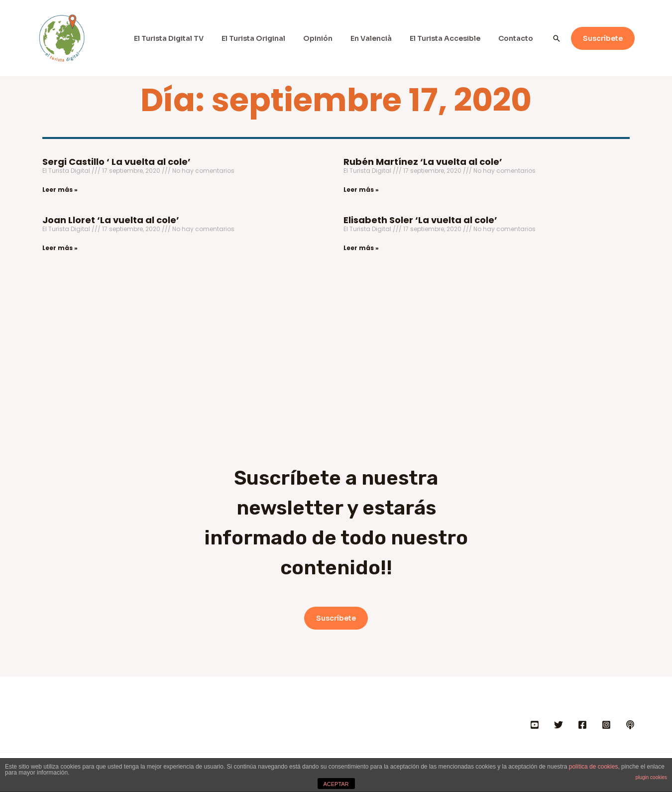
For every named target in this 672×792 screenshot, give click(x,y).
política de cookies (594, 767)
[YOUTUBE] (535, 725)
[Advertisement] (336, 335)
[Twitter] (559, 725)
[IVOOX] (630, 725)
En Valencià (381, 38)
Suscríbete (336, 618)
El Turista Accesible (451, 38)
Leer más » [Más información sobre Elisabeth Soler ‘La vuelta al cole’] (361, 248)
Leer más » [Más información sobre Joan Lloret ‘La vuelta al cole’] (60, 248)
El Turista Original (271, 38)
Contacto (518, 38)
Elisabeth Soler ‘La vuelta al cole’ (420, 220)
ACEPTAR (336, 784)
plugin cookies (651, 777)
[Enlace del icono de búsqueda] (557, 38)
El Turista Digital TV (191, 38)
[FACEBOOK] (582, 725)
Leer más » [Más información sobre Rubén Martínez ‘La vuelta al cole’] (361, 190)
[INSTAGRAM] (606, 725)
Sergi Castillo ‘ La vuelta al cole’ (116, 162)
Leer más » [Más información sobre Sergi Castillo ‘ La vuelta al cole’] (60, 190)
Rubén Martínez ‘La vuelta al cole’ (423, 162)
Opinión (332, 38)
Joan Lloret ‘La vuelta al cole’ (111, 220)
